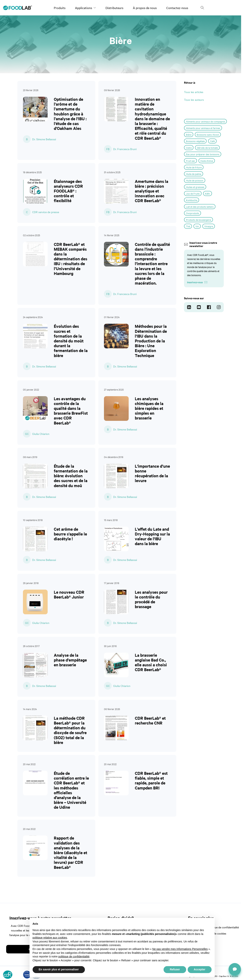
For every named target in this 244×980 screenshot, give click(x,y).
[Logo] (18, 8)
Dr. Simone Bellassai (44, 139)
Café (212, 141)
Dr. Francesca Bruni (125, 149)
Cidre (189, 148)
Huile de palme (194, 174)
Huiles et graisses (195, 187)
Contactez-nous (177, 8)
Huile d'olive (207, 161)
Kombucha (192, 200)
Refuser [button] (175, 969)
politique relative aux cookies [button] (50, 938)
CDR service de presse (46, 212)
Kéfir (208, 193)
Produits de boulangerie (198, 220)
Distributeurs (114, 8)
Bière (189, 134)
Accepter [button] (200, 969)
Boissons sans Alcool (208, 134)
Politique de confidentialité (223, 927)
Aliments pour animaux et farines (203, 128)
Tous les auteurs (194, 100)
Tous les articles (194, 92)
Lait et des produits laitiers (200, 207)
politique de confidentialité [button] (74, 956)
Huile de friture (194, 167)
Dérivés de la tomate (207, 148)
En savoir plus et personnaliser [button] (59, 969)
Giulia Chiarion (41, 434)
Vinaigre (209, 226)
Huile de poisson (195, 180)
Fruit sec (190, 161)
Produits (60, 8)
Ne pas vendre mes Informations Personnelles (180, 949)
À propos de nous (145, 8)
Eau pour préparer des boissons (203, 154)
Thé (188, 226)
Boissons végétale (195, 141)
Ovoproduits (192, 213)
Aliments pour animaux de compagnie (205, 121)
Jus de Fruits (193, 193)
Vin (197, 226)
